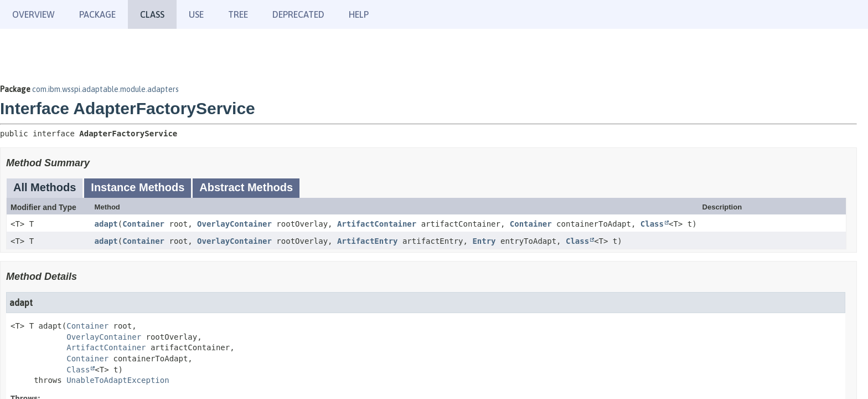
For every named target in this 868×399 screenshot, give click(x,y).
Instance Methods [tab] (138, 187)
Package (97, 14)
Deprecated (298, 14)
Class (652, 224)
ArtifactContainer (377, 224)
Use (196, 14)
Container (143, 224)
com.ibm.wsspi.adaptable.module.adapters (105, 89)
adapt (106, 224)
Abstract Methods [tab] (246, 187)
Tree (238, 14)
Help (359, 14)
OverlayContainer (234, 224)
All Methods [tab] (45, 187)
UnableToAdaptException (118, 380)
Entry (484, 241)
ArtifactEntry (368, 241)
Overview (33, 14)
